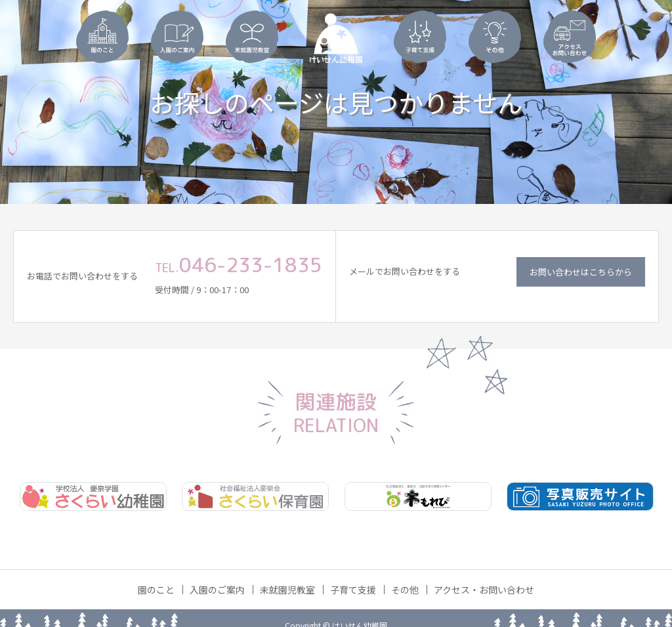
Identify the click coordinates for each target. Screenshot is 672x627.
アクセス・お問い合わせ (484, 590)
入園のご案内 (217, 590)
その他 (405, 590)
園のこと (156, 590)
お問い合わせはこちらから (581, 272)
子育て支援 (353, 590)
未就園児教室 (287, 590)
